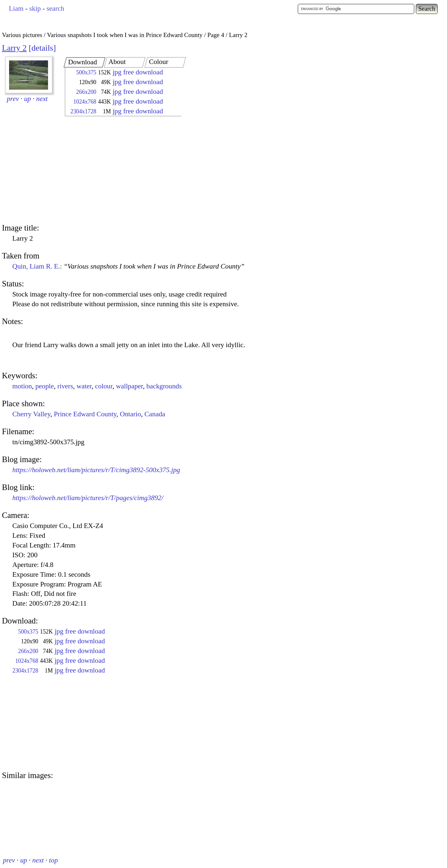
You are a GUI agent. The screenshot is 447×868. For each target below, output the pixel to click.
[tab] (85, 62)
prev (13, 99)
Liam (16, 8)
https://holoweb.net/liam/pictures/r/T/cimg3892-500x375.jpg (96, 470)
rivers (65, 386)
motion (22, 386)
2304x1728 (83, 111)
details (42, 48)
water (84, 386)
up (27, 99)
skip (35, 8)
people (45, 386)
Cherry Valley (31, 414)
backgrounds (164, 386)
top (53, 860)
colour (104, 386)
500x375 (86, 72)
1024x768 (85, 102)
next (42, 99)
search (55, 8)
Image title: (20, 228)
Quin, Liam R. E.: (128, 266)
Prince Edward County (85, 414)
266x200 (86, 92)
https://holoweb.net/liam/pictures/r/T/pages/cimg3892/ (88, 498)
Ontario (131, 414)
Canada (155, 414)
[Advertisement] (117, 170)
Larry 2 (14, 48)
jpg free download (138, 72)
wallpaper (129, 386)
